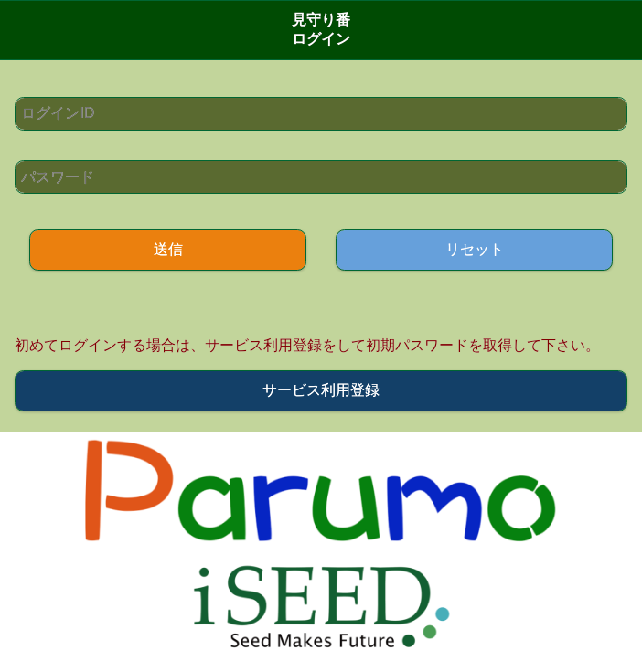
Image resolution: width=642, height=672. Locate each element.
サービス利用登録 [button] (321, 390)
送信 (168, 249)
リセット (475, 249)
